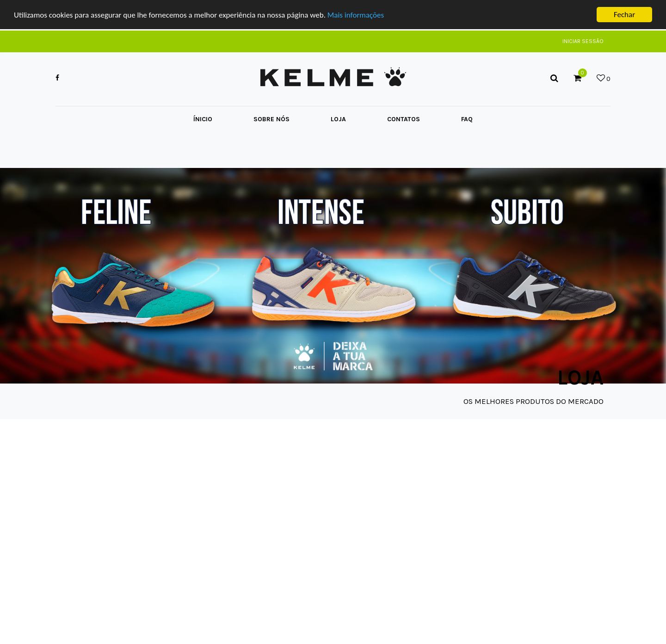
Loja (338, 119)
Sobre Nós (271, 119)
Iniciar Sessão (583, 41)
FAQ (467, 119)
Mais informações (356, 15)
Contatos (404, 119)
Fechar (624, 15)
